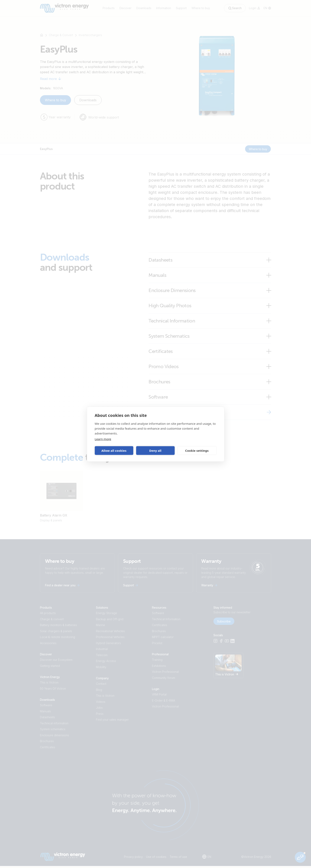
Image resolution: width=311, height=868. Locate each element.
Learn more (103, 439)
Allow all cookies (114, 451)
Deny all (155, 451)
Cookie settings (197, 451)
